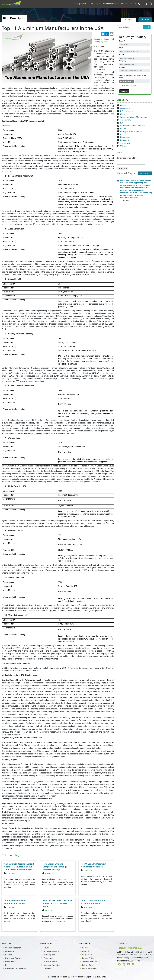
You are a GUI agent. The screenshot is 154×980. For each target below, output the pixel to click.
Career (83, 948)
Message (122, 67)
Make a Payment (88, 969)
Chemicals (125, 114)
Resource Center (128, 4)
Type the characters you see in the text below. (133, 76)
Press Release (10, 962)
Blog (6, 965)
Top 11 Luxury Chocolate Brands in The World (93, 902)
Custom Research (11, 948)
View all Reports (144, 173)
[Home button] (145, 4)
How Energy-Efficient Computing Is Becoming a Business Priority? (55, 867)
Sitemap (46, 969)
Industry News (49, 962)
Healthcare (125, 137)
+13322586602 (133, 961)
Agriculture (125, 143)
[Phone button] (139, 4)
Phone (122, 54)
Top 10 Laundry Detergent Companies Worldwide (94, 865)
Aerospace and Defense (131, 131)
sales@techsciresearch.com (136, 958)
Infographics (48, 955)
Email (122, 48)
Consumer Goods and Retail (133, 126)
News (44, 948)
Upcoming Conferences (14, 969)
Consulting (94, 4)
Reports (7, 955)
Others (123, 146)
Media (123, 129)
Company (123, 61)
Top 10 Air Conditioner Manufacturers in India (15, 902)
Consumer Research (110, 4)
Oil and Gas (125, 108)
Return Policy (86, 958)
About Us (85, 951)
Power (123, 105)
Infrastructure (127, 111)
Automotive (125, 120)
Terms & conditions (89, 962)
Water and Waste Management (134, 117)
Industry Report (80, 4)
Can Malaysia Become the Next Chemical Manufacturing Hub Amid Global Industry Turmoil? (19, 867)
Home (145, 19)
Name (122, 41)
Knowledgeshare (50, 951)
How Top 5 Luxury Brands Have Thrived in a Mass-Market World (58, 903)
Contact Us (85, 955)
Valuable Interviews (51, 965)
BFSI (122, 134)
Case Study (47, 958)
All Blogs (129, 20)
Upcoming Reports (12, 958)
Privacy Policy (87, 965)
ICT (122, 123)
